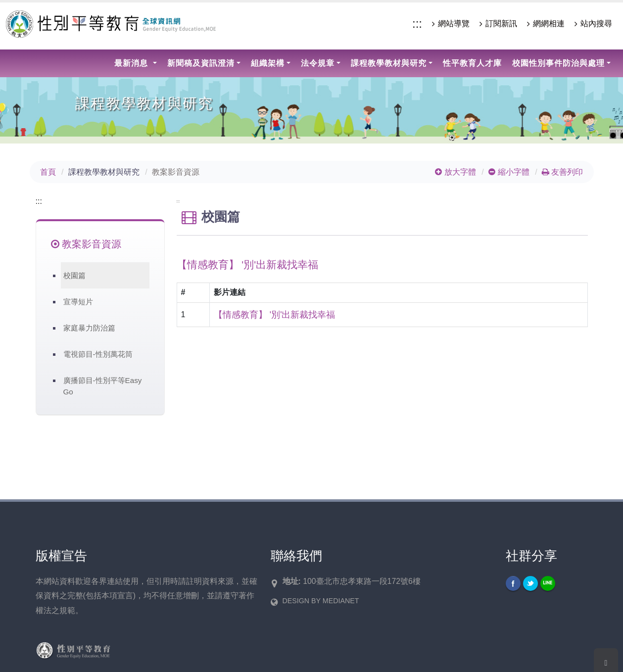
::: (417, 24)
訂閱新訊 (498, 24)
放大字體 (455, 172)
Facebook (513, 583)
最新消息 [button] (132, 63)
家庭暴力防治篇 (89, 328)
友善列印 (562, 172)
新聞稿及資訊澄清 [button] (201, 63)
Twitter (530, 583)
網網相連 (546, 24)
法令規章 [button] (318, 63)
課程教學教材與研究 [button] (389, 63)
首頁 (48, 172)
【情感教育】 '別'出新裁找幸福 (275, 315)
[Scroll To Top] (606, 660)
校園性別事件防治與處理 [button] (558, 63)
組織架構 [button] (268, 63)
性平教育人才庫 (472, 63)
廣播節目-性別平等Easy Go (103, 386)
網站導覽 (451, 24)
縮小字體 (509, 172)
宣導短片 (78, 302)
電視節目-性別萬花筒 (98, 354)
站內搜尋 (593, 24)
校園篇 (74, 275)
